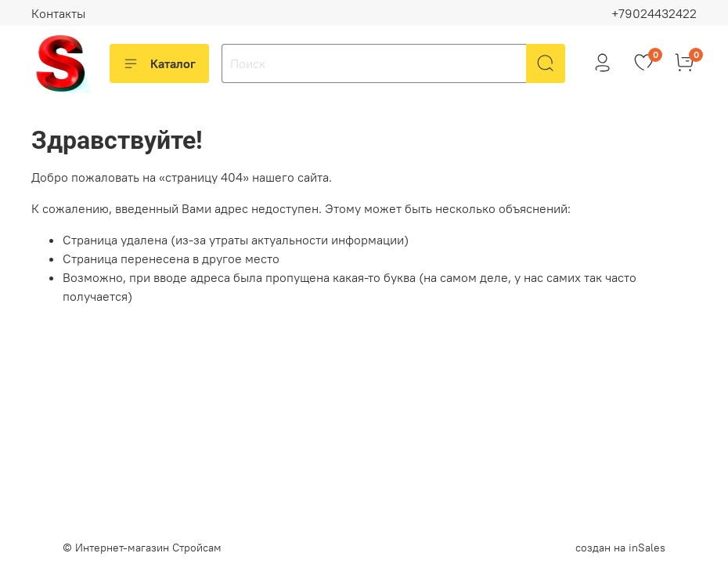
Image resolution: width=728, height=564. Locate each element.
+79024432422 (654, 13)
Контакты (58, 13)
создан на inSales (620, 548)
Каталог (159, 63)
